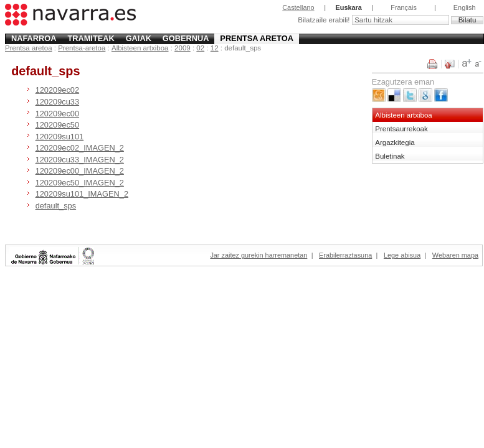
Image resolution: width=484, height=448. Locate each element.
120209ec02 (57, 90)
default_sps (56, 206)
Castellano (298, 7)
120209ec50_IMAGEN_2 (80, 183)
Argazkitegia (395, 142)
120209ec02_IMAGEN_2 (80, 148)
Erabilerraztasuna (345, 255)
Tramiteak (91, 38)
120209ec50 (57, 125)
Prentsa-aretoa (82, 48)
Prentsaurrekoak (401, 129)
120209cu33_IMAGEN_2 (80, 160)
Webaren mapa (455, 255)
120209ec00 (57, 114)
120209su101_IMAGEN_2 (82, 194)
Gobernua (186, 38)
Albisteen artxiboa (140, 48)
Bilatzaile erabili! (325, 20)
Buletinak (390, 156)
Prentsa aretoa (257, 38)
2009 (183, 48)
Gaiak (139, 38)
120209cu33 (57, 102)
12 (215, 48)
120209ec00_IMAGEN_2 (80, 171)
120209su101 (60, 137)
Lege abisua (402, 255)
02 (200, 48)
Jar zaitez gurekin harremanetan (259, 255)
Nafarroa (34, 38)
